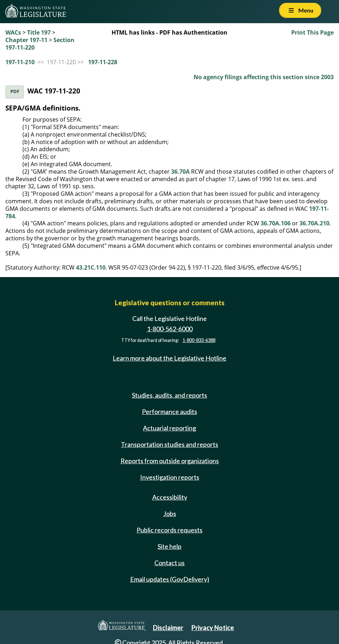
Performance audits (169, 412)
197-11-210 (20, 62)
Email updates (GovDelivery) (170, 579)
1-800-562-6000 (170, 329)
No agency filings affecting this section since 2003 (264, 77)
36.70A (180, 172)
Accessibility (170, 497)
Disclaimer (168, 628)
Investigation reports (170, 477)
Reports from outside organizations (170, 461)
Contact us (169, 563)
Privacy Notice (213, 628)
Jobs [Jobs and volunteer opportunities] (170, 513)
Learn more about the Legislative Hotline (169, 358)
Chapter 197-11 (26, 40)
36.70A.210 (314, 223)
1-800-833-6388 (199, 340)
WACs (13, 32)
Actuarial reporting (169, 428)
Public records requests (169, 530)
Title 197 (39, 32)
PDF (15, 91)
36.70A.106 (276, 223)
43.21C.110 (91, 267)
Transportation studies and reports (169, 444)
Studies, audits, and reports (169, 395)
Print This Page (312, 32)
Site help (169, 546)
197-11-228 (103, 62)
